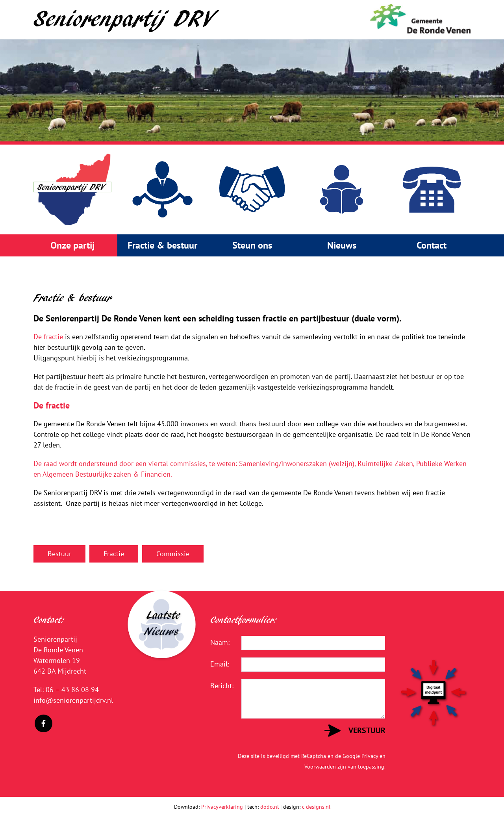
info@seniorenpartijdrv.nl (73, 700)
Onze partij (72, 245)
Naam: (220, 642)
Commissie (173, 554)
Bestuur (59, 554)
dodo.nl (270, 807)
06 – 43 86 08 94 (72, 690)
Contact (432, 245)
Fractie (114, 554)
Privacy (370, 756)
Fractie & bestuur (162, 245)
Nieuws (342, 245)
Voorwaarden (320, 766)
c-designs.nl (316, 807)
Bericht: (220, 686)
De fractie (48, 337)
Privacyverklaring (222, 807)
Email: (220, 664)
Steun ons (252, 245)
